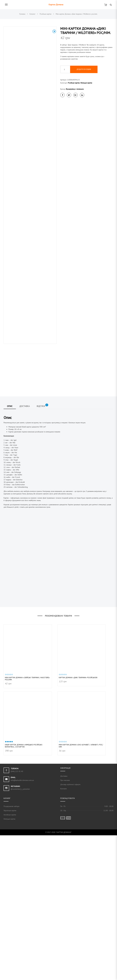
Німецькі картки (86, 83)
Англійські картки (10, 959)
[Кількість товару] (65, 69)
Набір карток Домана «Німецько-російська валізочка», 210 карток (24, 890)
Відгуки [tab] (42, 550)
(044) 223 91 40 (17, 916)
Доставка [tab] (25, 551)
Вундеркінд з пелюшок (75, 89)
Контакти (63, 933)
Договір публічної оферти (70, 929)
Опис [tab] (10, 551)
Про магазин (65, 925)
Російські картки (74, 83)
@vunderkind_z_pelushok (20, 934)
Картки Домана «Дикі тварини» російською (78, 822)
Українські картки (10, 955)
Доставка (64, 921)
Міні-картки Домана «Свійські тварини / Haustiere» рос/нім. (27, 823)
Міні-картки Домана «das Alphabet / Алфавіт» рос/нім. (81, 890)
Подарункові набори (11, 951)
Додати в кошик (84, 69)
